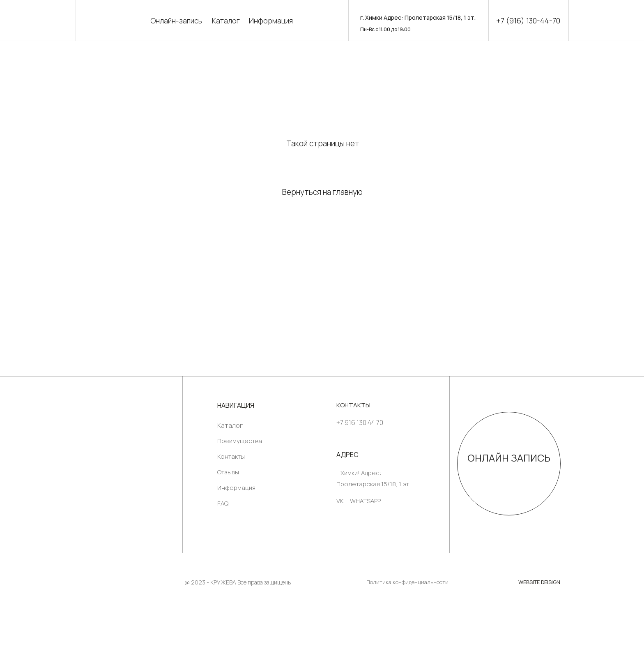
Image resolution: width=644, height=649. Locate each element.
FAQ (223, 503)
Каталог (226, 21)
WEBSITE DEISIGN (539, 582)
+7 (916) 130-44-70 (528, 21)
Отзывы (228, 472)
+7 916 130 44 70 (360, 423)
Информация (271, 21)
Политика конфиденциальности (407, 582)
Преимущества (240, 441)
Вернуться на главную (322, 192)
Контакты (231, 456)
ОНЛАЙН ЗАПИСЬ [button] (509, 458)
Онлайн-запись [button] (176, 21)
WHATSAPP (365, 501)
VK (340, 501)
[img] (129, 458)
